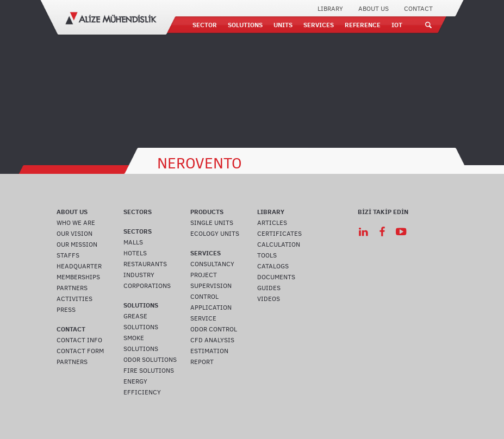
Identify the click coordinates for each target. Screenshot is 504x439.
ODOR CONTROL (214, 329)
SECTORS (138, 212)
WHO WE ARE (76, 223)
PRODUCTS (207, 212)
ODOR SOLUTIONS (150, 360)
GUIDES (269, 288)
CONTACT (418, 9)
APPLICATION (211, 308)
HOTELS (135, 253)
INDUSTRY (139, 275)
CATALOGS (273, 266)
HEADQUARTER (79, 266)
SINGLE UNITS (212, 223)
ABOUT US (374, 9)
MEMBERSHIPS (78, 277)
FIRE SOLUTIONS (149, 371)
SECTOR (205, 25)
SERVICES (319, 25)
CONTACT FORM (80, 351)
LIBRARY (330, 9)
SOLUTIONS (245, 25)
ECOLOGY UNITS (215, 234)
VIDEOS (269, 299)
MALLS (133, 242)
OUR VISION (74, 234)
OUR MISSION (77, 244)
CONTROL (204, 297)
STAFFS (68, 255)
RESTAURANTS (145, 264)
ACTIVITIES (74, 299)
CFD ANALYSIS (212, 340)
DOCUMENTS (276, 277)
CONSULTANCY (212, 264)
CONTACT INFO (79, 340)
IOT (397, 25)
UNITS (283, 25)
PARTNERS (72, 288)
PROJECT (204, 275)
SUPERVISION (211, 286)
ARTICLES (272, 223)
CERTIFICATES (279, 234)
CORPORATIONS (147, 286)
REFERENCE (363, 25)
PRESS (66, 310)
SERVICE (203, 318)
